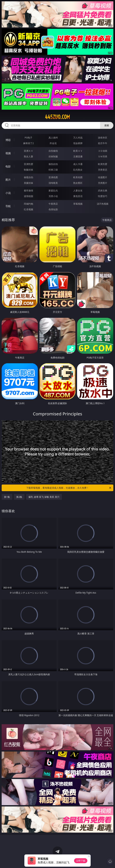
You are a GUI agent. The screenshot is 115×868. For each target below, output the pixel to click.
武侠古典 (103, 190)
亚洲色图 (53, 177)
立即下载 (81, 861)
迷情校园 (29, 196)
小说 (8, 193)
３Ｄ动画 (103, 151)
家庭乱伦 (53, 190)
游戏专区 (103, 138)
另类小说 (53, 196)
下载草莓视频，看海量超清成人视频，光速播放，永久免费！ (69, 488)
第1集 (7, 497)
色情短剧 (53, 209)
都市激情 (29, 190)
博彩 (8, 140)
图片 (8, 180)
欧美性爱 (103, 164)
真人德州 (53, 138)
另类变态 (103, 170)
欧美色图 (78, 177)
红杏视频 (29, 209)
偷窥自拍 (29, 177)
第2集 (19, 497)
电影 (8, 166)
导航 (8, 206)
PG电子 (28, 138)
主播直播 (78, 156)
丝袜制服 (53, 156)
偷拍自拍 (53, 164)
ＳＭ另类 (103, 156)
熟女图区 (78, 183)
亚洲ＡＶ (29, 151)
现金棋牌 (78, 143)
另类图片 (103, 183)
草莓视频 (78, 204)
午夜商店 (53, 204)
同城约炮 (29, 204)
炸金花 (53, 143)
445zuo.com (57, 117)
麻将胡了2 (29, 143)
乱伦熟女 (78, 170)
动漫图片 (103, 177)
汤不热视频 (103, 204)
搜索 (107, 125)
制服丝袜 (29, 170)
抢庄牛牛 (103, 143)
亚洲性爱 (29, 164)
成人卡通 (78, 164)
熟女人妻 (29, 156)
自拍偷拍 (53, 151)
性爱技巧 (103, 196)
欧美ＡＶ (78, 151)
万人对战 (78, 138)
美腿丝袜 (29, 183)
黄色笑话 (78, 196)
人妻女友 (78, 190)
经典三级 (53, 170)
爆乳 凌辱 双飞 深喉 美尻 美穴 (44, 497)
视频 (8, 153)
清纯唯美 (53, 183)
